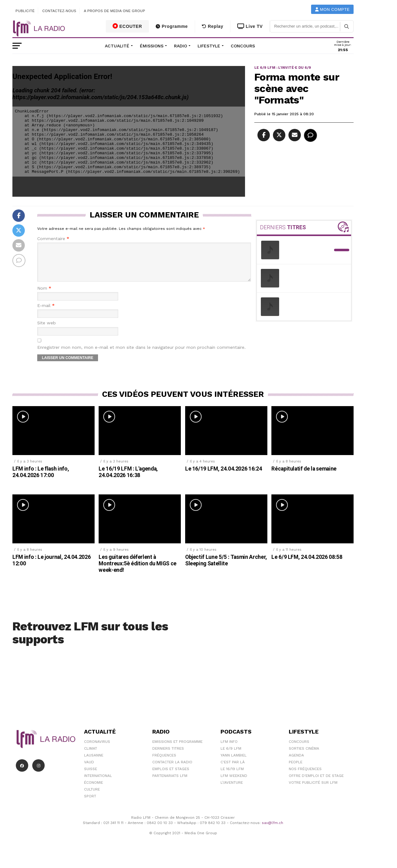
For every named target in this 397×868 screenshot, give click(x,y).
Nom (44, 296)
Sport (90, 804)
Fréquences (164, 763)
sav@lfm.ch (272, 830)
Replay (213, 26)
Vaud (89, 769)
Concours (243, 46)
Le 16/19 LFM (232, 776)
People (296, 769)
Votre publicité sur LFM (313, 790)
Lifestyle (209, 46)
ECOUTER (127, 26)
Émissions (152, 46)
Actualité (117, 46)
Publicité (25, 11)
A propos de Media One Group (115, 11)
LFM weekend (234, 783)
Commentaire (53, 239)
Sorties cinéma (304, 756)
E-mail (46, 313)
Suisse (91, 776)
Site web (47, 330)
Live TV (250, 26)
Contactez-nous (59, 11)
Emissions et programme (177, 749)
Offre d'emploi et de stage (316, 783)
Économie (94, 790)
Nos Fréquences (305, 776)
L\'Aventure (232, 790)
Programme (172, 26)
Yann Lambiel (234, 763)
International (98, 783)
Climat (91, 756)
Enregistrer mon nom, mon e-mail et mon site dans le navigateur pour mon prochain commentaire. (141, 355)
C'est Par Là (233, 769)
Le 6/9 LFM (231, 756)
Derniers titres (168, 756)
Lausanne (94, 763)
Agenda (296, 763)
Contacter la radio (172, 769)
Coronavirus (97, 749)
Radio (181, 46)
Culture (92, 797)
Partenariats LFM (170, 783)
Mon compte (332, 9)
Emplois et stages (171, 776)
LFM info (229, 749)
